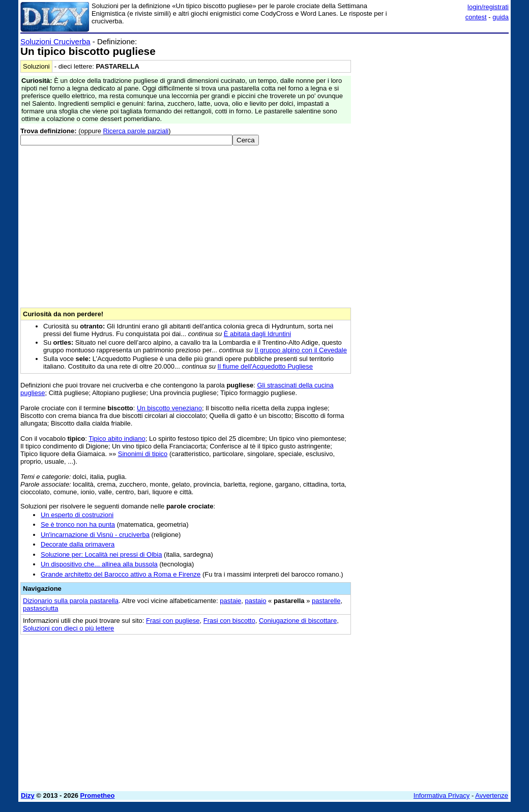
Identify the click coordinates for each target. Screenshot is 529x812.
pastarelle (326, 601)
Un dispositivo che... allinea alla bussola (99, 564)
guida (501, 17)
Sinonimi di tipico (143, 454)
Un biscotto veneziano (169, 408)
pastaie (230, 601)
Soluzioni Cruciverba (55, 41)
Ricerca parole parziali (136, 131)
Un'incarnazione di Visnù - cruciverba (95, 535)
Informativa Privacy (442, 795)
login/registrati (488, 7)
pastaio (255, 601)
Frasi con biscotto (229, 621)
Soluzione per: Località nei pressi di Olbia (101, 554)
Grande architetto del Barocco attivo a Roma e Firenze (121, 574)
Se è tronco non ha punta (78, 524)
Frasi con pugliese (173, 621)
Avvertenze (492, 795)
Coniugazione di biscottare (298, 621)
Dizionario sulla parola (71, 601)
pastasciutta (40, 608)
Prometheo (98, 795)
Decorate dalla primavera (78, 544)
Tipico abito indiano (117, 439)
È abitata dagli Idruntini (257, 334)
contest (476, 17)
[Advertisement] (432, 101)
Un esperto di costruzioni (77, 515)
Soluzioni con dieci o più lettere (68, 628)
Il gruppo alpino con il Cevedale (301, 350)
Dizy (28, 795)
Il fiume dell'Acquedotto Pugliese (265, 366)
